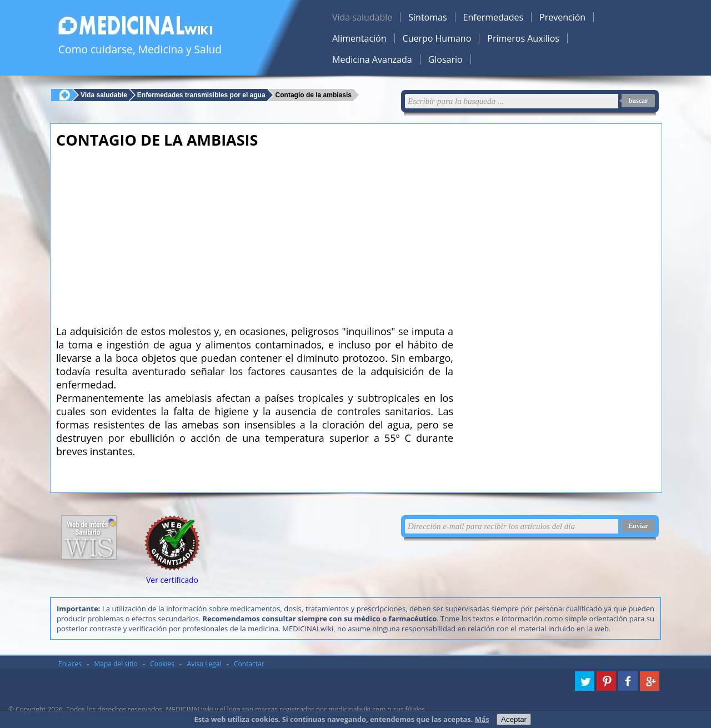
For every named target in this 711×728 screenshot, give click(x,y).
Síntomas (427, 17)
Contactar (249, 664)
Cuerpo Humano (437, 38)
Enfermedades (493, 17)
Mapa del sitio (116, 664)
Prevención (562, 17)
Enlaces (70, 664)
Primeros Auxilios (523, 38)
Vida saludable (362, 17)
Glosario (445, 59)
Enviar (638, 526)
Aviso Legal (204, 664)
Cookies (162, 664)
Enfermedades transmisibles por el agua (201, 95)
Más (482, 719)
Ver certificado (172, 580)
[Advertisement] (255, 233)
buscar (639, 101)
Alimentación (359, 38)
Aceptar (514, 719)
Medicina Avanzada (372, 59)
